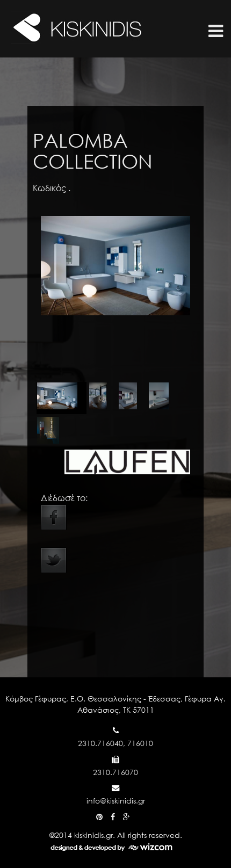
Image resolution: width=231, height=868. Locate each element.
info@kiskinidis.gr (116, 801)
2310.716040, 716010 (115, 743)
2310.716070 (115, 772)
